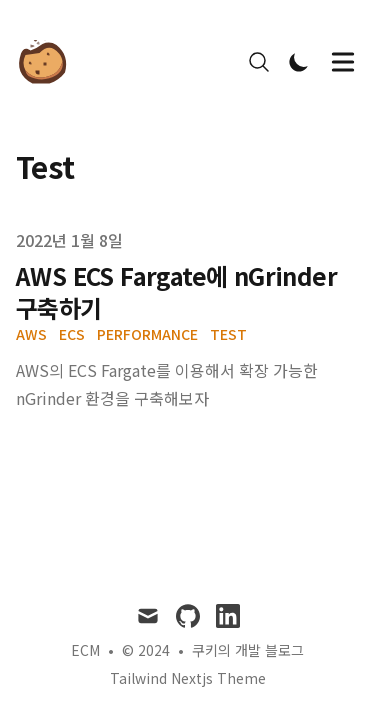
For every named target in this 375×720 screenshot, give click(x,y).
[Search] (259, 62)
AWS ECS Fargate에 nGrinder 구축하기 (176, 291)
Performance (147, 334)
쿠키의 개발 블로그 (248, 650)
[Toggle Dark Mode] (299, 62)
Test (228, 334)
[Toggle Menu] (343, 62)
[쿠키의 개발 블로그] (49, 62)
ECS (72, 334)
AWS (31, 334)
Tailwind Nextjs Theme (188, 678)
